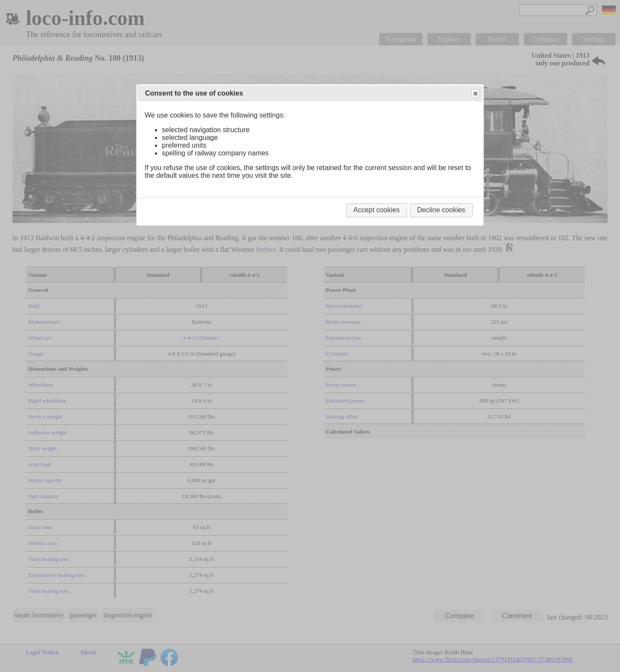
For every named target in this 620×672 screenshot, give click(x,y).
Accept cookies (377, 210)
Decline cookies (441, 210)
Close (475, 94)
